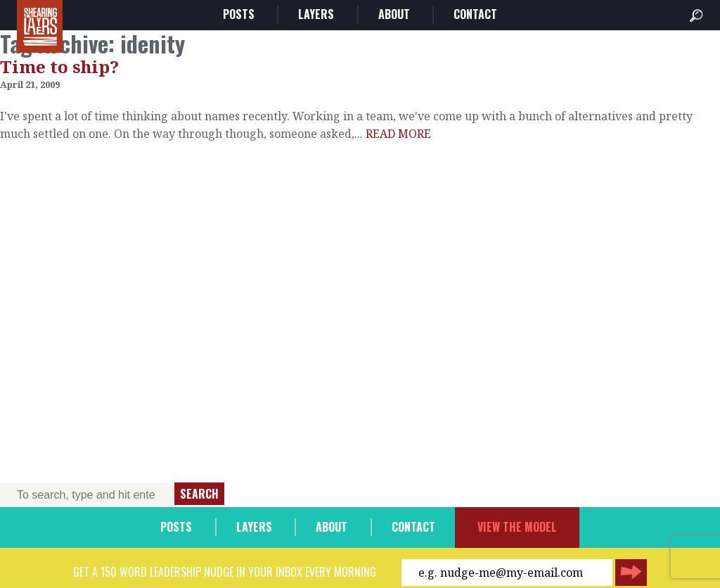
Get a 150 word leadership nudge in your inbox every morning (225, 572)
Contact (475, 14)
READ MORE (398, 134)
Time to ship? (59, 66)
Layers (316, 14)
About (394, 14)
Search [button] (199, 494)
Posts (239, 14)
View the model (517, 527)
